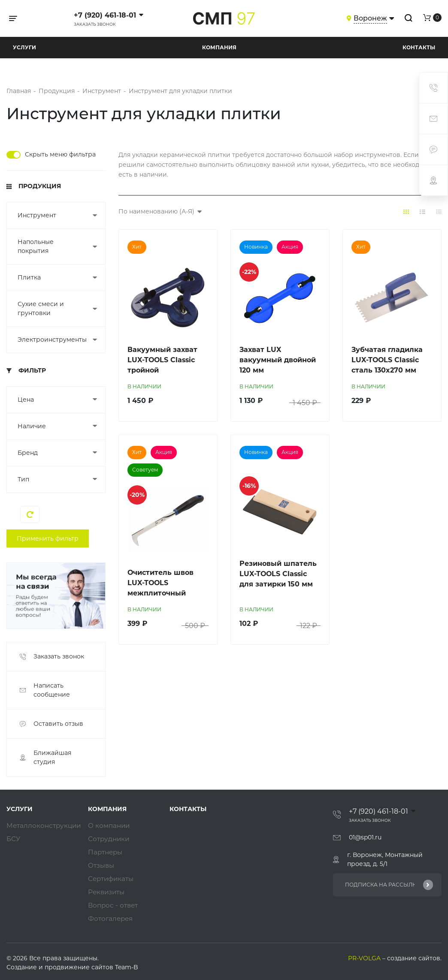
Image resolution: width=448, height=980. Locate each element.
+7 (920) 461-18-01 (105, 15)
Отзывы (102, 866)
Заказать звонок (95, 24)
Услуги (24, 47)
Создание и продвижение (48, 968)
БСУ (14, 840)
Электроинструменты (51, 340)
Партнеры (106, 853)
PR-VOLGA (365, 959)
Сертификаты (112, 879)
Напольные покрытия (36, 246)
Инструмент (37, 215)
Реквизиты (108, 893)
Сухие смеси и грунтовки (41, 308)
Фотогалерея (112, 919)
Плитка (29, 277)
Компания (219, 47)
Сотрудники (110, 840)
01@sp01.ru (365, 837)
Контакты (419, 47)
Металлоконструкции (45, 826)
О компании (110, 826)
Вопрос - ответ (114, 906)
